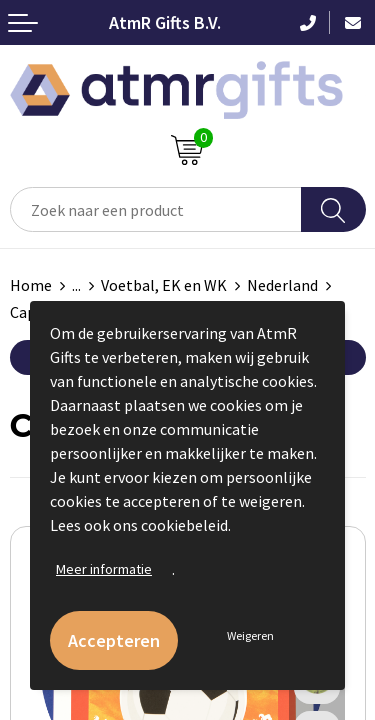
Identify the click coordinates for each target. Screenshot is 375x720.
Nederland (282, 285)
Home (31, 285)
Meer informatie (104, 569)
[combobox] (156, 209)
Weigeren (250, 635)
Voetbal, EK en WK (164, 285)
